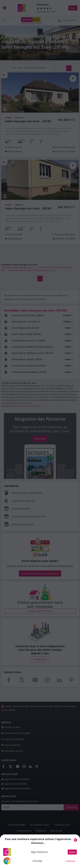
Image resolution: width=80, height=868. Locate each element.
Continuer (70, 861)
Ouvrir (72, 852)
